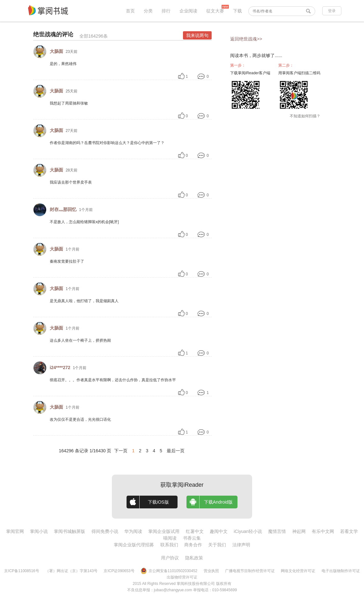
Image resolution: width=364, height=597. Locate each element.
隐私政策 (194, 558)
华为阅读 (133, 531)
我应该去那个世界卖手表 (71, 182)
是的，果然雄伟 (63, 64)
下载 (237, 11)
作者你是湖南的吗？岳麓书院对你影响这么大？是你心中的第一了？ (107, 143)
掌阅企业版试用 (164, 531)
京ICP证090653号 (119, 571)
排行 (166, 11)
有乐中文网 (323, 531)
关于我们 (217, 545)
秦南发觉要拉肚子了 (67, 261)
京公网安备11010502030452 (169, 571)
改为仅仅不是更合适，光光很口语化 (80, 419)
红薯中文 (195, 531)
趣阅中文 (219, 531)
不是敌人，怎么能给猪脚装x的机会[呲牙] (84, 222)
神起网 (299, 531)
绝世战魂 (45, 34)
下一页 (121, 451)
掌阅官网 (15, 531)
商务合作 (193, 545)
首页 (130, 11)
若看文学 (349, 531)
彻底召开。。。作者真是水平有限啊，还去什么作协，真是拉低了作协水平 (113, 380)
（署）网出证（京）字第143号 (71, 571)
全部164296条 (94, 36)
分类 (148, 11)
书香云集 (192, 538)
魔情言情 (277, 531)
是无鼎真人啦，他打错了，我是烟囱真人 (84, 301)
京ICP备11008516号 (22, 571)
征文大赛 (215, 11)
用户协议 (170, 558)
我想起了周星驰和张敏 (69, 103)
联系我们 (169, 545)
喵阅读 (170, 538)
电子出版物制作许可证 (341, 571)
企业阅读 (188, 11)
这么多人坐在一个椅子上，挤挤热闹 (80, 340)
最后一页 (176, 451)
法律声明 (241, 545)
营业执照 (211, 571)
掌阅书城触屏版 (69, 531)
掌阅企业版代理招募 (134, 545)
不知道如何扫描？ (305, 116)
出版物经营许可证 (182, 577)
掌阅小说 (39, 531)
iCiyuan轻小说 (248, 531)
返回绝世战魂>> (246, 39)
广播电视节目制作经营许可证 (250, 571)
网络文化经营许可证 (298, 571)
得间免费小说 (105, 531)
